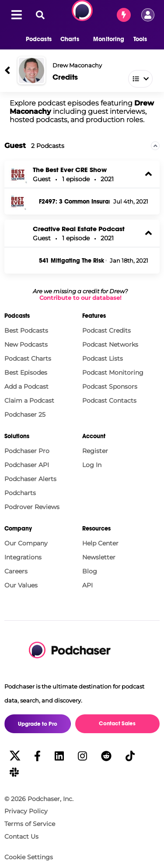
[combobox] (102, 77)
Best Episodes (26, 373)
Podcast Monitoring (113, 373)
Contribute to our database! (80, 298)
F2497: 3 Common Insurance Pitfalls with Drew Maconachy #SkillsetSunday (74, 202)
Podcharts (20, 493)
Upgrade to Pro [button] (38, 724)
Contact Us (21, 836)
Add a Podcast (26, 387)
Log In (92, 465)
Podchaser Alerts (30, 479)
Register (95, 451)
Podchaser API (27, 465)
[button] (34, 39)
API (87, 585)
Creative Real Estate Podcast (79, 229)
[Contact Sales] (124, 15)
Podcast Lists (103, 358)
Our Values (21, 585)
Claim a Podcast (29, 401)
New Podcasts (26, 344)
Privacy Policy (26, 811)
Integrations (23, 557)
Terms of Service (30, 824)
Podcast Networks (110, 344)
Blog (90, 571)
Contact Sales (117, 724)
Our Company (26, 543)
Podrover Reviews (32, 507)
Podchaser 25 (25, 415)
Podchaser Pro (27, 451)
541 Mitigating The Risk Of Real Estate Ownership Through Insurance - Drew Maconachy (73, 261)
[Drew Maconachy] (31, 70)
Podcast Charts (28, 358)
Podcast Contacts (109, 401)
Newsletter (99, 557)
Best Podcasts (26, 330)
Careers (16, 571)
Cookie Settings (29, 857)
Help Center (100, 543)
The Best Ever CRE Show (70, 170)
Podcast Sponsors (110, 387)
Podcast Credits (106, 330)
